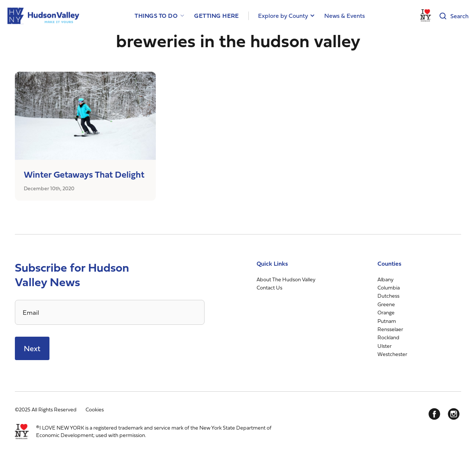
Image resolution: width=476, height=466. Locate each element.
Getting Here (217, 16)
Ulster (385, 346)
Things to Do (156, 16)
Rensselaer (390, 329)
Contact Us (269, 287)
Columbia (389, 287)
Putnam (387, 321)
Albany (385, 279)
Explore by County (283, 16)
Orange (386, 312)
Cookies (95, 409)
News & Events (345, 16)
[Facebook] (434, 414)
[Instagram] (454, 414)
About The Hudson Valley (286, 279)
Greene (386, 304)
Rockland (388, 337)
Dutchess (388, 296)
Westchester (392, 354)
